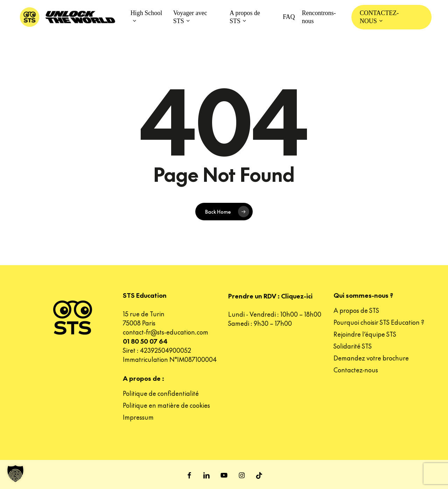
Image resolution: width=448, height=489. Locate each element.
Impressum (138, 417)
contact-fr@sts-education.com (166, 332)
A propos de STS (356, 310)
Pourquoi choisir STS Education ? (379, 322)
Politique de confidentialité (161, 393)
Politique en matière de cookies (166, 405)
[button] (15, 474)
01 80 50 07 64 (145, 341)
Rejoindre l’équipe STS (365, 334)
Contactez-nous (356, 370)
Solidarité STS (353, 346)
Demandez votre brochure (371, 358)
